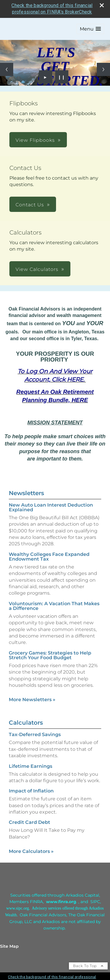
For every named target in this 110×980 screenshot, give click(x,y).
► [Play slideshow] (46, 77)
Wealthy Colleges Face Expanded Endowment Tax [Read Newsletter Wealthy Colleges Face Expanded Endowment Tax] (49, 557)
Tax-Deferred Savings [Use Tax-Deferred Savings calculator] (35, 734)
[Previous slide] (7, 69)
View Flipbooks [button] (35, 140)
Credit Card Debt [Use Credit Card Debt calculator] (29, 822)
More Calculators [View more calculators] (31, 851)
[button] (90, 29)
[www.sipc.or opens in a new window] (16, 908)
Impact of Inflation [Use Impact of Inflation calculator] (31, 791)
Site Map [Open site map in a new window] (9, 946)
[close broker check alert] (102, 5)
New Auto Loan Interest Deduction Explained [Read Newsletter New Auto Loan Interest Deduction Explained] (51, 507)
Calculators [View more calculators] (26, 723)
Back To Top (88, 966)
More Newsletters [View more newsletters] (32, 700)
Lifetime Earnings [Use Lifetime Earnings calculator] (31, 766)
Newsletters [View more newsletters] (26, 493)
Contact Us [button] (30, 205)
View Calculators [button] (37, 269)
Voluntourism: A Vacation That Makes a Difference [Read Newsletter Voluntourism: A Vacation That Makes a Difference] (54, 606)
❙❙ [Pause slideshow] (62, 77)
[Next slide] (103, 69)
